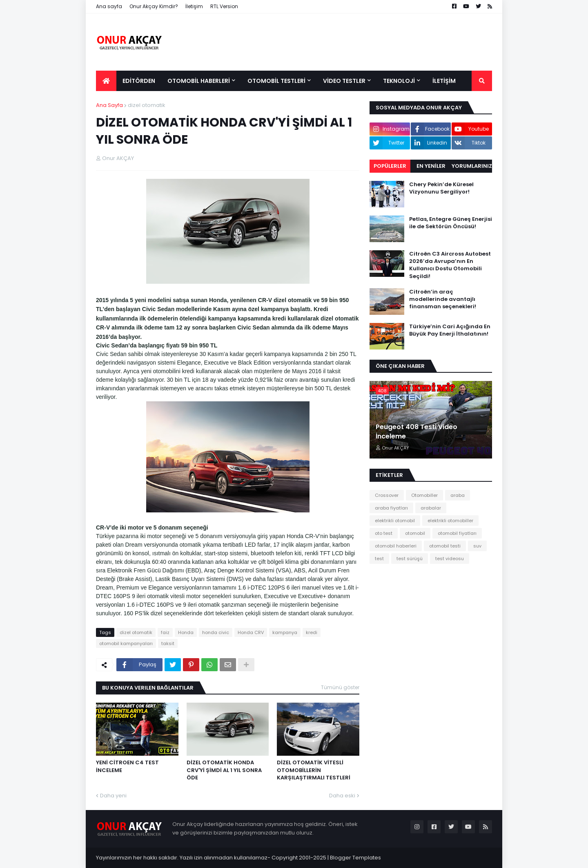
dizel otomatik (147, 105)
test (379, 559)
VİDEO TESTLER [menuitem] (344, 81)
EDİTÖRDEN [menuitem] (139, 81)
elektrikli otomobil (395, 521)
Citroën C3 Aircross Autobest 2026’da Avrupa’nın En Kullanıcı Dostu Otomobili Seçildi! (450, 265)
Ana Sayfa (109, 105)
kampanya (285, 632)
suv (477, 546)
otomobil (415, 533)
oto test (384, 533)
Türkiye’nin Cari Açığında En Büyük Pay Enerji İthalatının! (450, 330)
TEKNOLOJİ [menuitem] (399, 81)
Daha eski (342, 796)
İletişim (194, 6)
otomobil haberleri (396, 546)
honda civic (216, 632)
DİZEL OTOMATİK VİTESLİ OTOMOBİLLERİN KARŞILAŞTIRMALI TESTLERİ (314, 770)
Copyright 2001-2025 (299, 858)
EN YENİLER (431, 166)
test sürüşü (410, 559)
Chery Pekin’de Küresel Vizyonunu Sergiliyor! (441, 188)
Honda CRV (251, 632)
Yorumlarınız (472, 166)
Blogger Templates (355, 858)
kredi (312, 632)
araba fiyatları (391, 508)
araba (458, 495)
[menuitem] (106, 81)
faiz (165, 632)
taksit (168, 643)
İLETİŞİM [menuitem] (444, 81)
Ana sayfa (109, 6)
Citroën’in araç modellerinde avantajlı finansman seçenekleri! (443, 299)
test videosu (450, 559)
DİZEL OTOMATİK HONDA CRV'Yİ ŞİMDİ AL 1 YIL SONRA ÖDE (224, 770)
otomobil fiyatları (457, 533)
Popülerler (390, 166)
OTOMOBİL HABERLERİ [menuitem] (199, 81)
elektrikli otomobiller (450, 521)
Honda (186, 632)
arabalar (431, 508)
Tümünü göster (340, 687)
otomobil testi (445, 546)
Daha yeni (113, 796)
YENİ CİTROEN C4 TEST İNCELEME (127, 766)
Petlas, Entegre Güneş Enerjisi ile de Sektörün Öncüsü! (451, 223)
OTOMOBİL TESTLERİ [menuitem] (276, 81)
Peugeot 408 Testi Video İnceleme (416, 432)
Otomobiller (424, 495)
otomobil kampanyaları (126, 643)
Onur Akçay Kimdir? (154, 6)
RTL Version (224, 6)
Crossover (387, 495)
